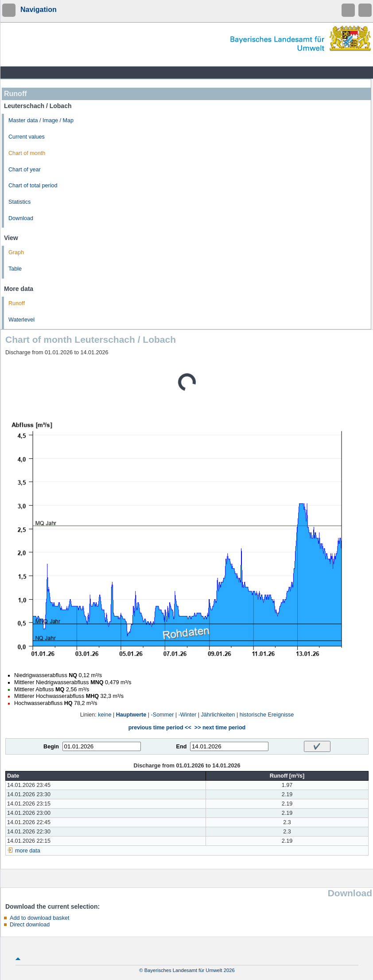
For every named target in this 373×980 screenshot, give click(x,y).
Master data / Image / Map (41, 120)
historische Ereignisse (267, 715)
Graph (16, 252)
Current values (27, 137)
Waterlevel (21, 320)
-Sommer (163, 715)
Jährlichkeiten (218, 715)
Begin (51, 747)
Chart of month (27, 153)
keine (105, 715)
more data (28, 851)
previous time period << (160, 728)
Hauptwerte (131, 715)
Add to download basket (39, 918)
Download (21, 218)
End (182, 747)
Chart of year (25, 170)
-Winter (188, 715)
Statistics (19, 202)
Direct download (30, 925)
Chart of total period (33, 186)
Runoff (17, 303)
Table (15, 269)
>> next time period (220, 728)
